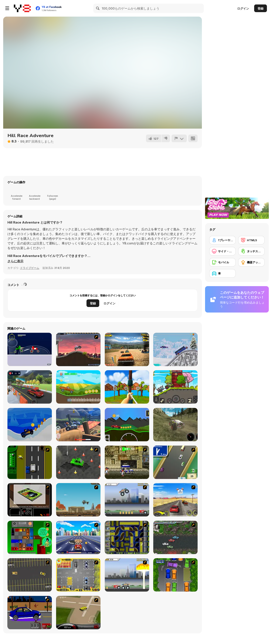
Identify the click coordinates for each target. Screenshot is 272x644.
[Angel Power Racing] (78, 537)
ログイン (243, 8)
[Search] (98, 8)
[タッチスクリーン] (251, 251)
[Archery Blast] (127, 387)
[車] (222, 273)
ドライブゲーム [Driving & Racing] (30, 268)
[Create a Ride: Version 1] (30, 613)
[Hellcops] (78, 349)
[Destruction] (127, 575)
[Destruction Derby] (30, 575)
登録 (261, 8)
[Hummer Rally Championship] (78, 613)
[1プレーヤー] (222, 240)
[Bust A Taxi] (30, 462)
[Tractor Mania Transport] (175, 387)
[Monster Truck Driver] (175, 425)
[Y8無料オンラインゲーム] (22, 8)
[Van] (175, 462)
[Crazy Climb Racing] (78, 387)
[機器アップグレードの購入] (251, 262)
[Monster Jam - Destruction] (127, 500)
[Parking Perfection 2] (175, 575)
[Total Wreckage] (127, 349)
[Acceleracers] (127, 537)
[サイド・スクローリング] (222, 251)
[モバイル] (222, 262)
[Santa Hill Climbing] (30, 425)
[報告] (179, 138)
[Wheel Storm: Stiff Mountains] (127, 425)
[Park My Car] (78, 575)
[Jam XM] (175, 537)
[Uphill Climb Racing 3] (175, 349)
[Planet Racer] (30, 349)
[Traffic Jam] (30, 537)
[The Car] (30, 500)
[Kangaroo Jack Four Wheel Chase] (78, 500)
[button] (15, 261)
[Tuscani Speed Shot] (175, 500)
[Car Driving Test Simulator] (30, 387)
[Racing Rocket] (78, 425)
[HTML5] (251, 240)
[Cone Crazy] (78, 462)
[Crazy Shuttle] (127, 462)
